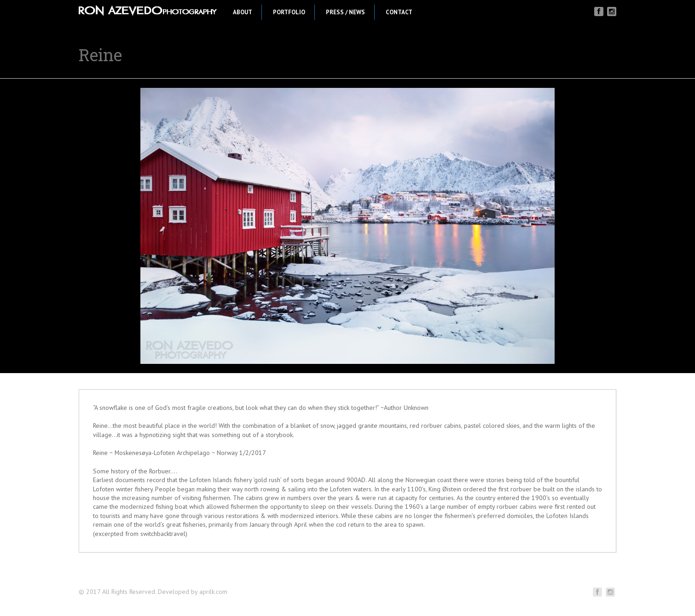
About (249, 12)
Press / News (352, 12)
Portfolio (295, 12)
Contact (405, 12)
